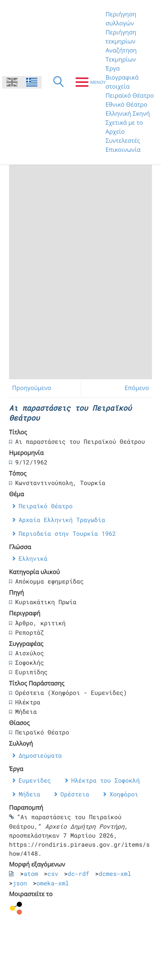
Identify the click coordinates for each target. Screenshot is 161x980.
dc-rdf (79, 874)
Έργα (113, 69)
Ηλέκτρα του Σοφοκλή (106, 780)
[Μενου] (87, 82)
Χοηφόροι (124, 794)
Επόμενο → (140, 388)
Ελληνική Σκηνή (128, 114)
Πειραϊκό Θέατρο (130, 96)
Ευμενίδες (35, 780)
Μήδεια (29, 794)
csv (53, 874)
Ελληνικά (33, 558)
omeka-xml (53, 883)
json (20, 883)
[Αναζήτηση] (58, 82)
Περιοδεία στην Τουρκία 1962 (67, 533)
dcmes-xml (115, 874)
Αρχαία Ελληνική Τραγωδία (62, 520)
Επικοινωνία (123, 150)
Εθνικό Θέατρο (126, 105)
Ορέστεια (75, 794)
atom (31, 874)
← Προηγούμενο (28, 388)
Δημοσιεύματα (40, 755)
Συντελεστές (123, 141)
